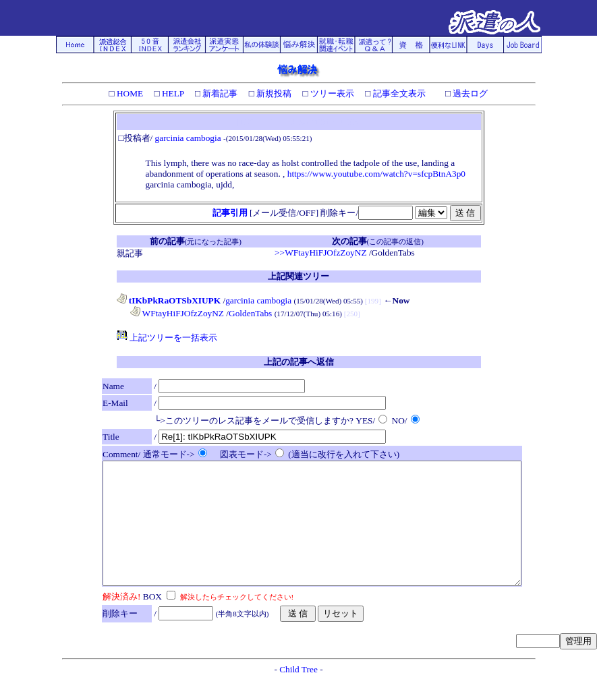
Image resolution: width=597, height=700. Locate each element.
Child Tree (298, 694)
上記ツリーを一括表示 (167, 338)
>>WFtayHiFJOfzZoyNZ (320, 253)
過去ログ (469, 93)
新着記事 (219, 93)
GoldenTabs (250, 313)
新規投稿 (273, 93)
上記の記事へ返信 (299, 362)
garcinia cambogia (188, 138)
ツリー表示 (331, 93)
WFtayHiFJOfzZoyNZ (177, 313)
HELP (172, 93)
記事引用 (230, 213)
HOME (129, 93)
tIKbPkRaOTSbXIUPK (169, 300)
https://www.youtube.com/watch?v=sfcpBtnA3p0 (376, 174)
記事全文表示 (398, 93)
